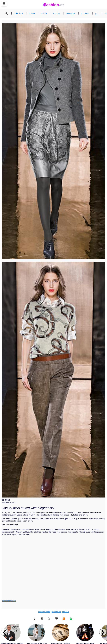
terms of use (56, 612)
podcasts (85, 13)
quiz (97, 13)
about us (65, 612)
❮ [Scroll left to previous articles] (4, 632)
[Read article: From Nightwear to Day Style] (36, 633)
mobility (57, 13)
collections (18, 13)
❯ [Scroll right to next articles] (103, 632)
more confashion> (9, 601)
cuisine (44, 13)
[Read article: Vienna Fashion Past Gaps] (61, 633)
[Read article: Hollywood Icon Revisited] (85, 633)
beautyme (70, 13)
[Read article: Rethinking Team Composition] (12, 633)
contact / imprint (44, 612)
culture (32, 13)
